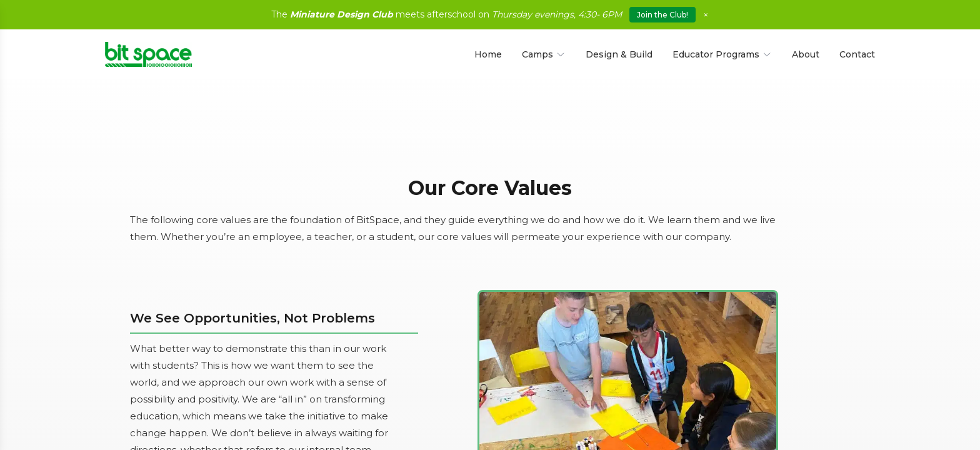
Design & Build (619, 54)
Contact (857, 54)
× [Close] (706, 15)
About (806, 54)
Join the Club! (662, 15)
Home (488, 54)
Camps (544, 54)
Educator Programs (722, 54)
